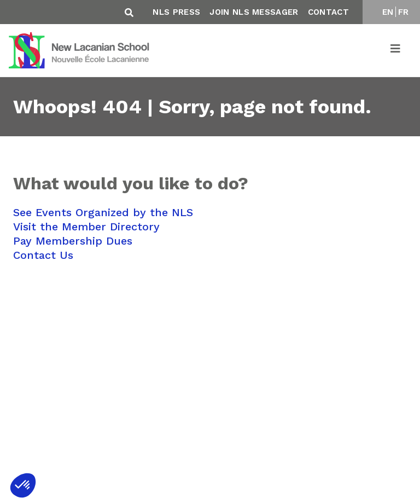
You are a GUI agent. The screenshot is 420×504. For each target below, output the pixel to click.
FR (404, 12)
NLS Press (176, 12)
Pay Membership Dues (73, 241)
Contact (328, 12)
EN (388, 12)
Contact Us (43, 255)
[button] (23, 485)
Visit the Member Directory (86, 227)
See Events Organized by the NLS (103, 212)
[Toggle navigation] (396, 50)
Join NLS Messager (254, 12)
